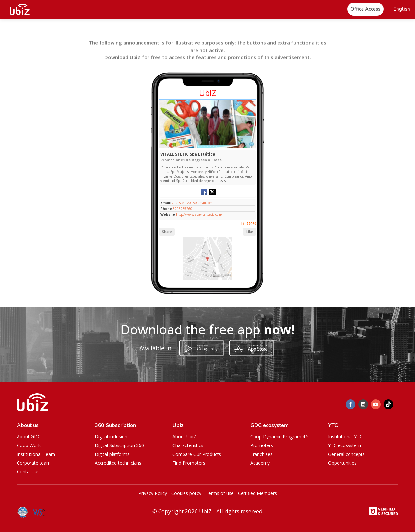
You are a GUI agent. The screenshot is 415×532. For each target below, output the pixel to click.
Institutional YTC (345, 437)
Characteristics (188, 445)
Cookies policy (186, 493)
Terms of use (220, 493)
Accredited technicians (118, 463)
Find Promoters (189, 463)
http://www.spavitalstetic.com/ (199, 214)
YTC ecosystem (344, 445)
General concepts (346, 454)
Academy (260, 463)
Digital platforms (112, 454)
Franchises (261, 454)
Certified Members (257, 493)
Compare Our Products (197, 454)
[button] (402, 9)
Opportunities (342, 463)
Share (167, 232)
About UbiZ (184, 437)
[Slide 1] (199, 147)
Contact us (28, 472)
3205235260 (183, 209)
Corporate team (34, 463)
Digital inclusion (111, 437)
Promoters (262, 445)
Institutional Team (36, 454)
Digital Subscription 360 (119, 445)
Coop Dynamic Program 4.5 (279, 437)
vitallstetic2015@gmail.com (192, 203)
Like (250, 232)
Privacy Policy (153, 493)
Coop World (29, 445)
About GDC (29, 437)
